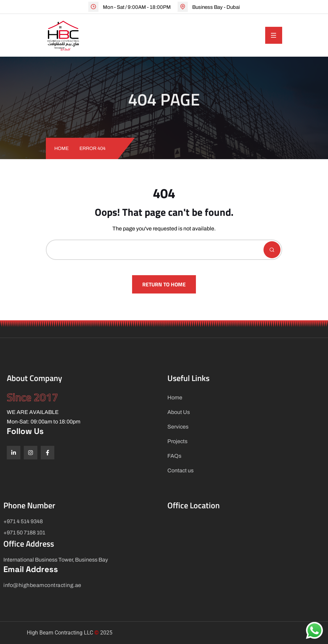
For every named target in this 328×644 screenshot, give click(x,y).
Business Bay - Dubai (216, 7)
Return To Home (164, 284)
